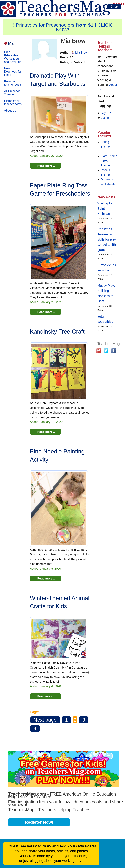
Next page (45, 720)
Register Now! (39, 822)
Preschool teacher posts (13, 83)
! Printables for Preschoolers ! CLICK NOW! (62, 27)
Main (12, 43)
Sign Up (106, 113)
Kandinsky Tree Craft (57, 332)
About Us (10, 111)
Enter (115, 6)
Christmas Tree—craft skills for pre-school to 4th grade (107, 239)
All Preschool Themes (13, 93)
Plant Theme (109, 156)
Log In (105, 118)
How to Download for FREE (13, 72)
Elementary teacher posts (13, 102)
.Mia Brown (82, 53)
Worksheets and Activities (13, 57)
